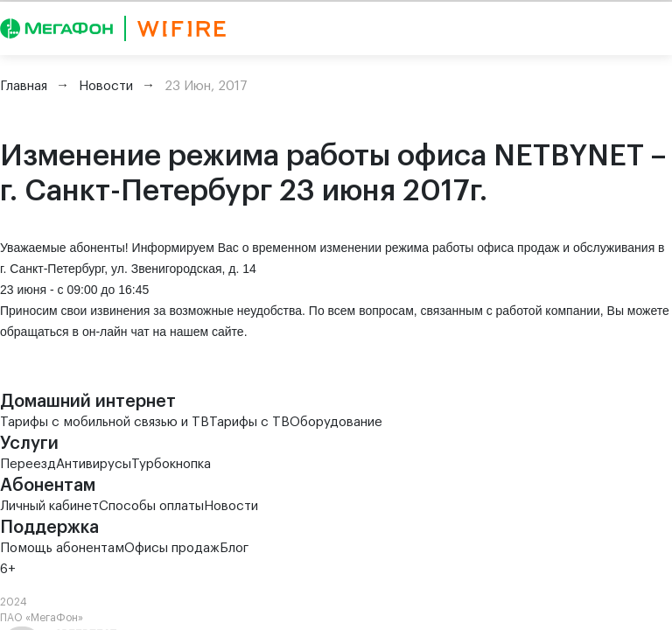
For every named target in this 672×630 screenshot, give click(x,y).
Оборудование (336, 422)
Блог (234, 548)
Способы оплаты (151, 506)
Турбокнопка (171, 464)
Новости (231, 506)
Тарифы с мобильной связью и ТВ (105, 422)
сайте (228, 332)
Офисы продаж (172, 548)
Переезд (28, 464)
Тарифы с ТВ (249, 422)
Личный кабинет (49, 506)
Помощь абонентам (62, 548)
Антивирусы (94, 464)
